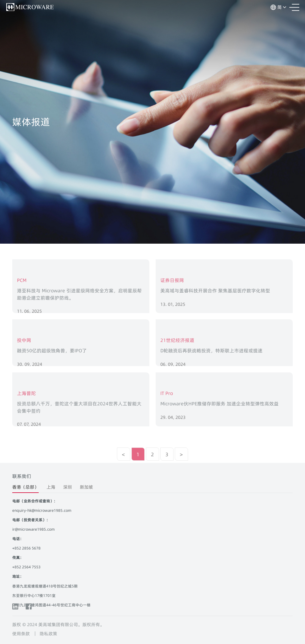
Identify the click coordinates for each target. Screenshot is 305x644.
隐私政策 (48, 634)
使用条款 (21, 634)
